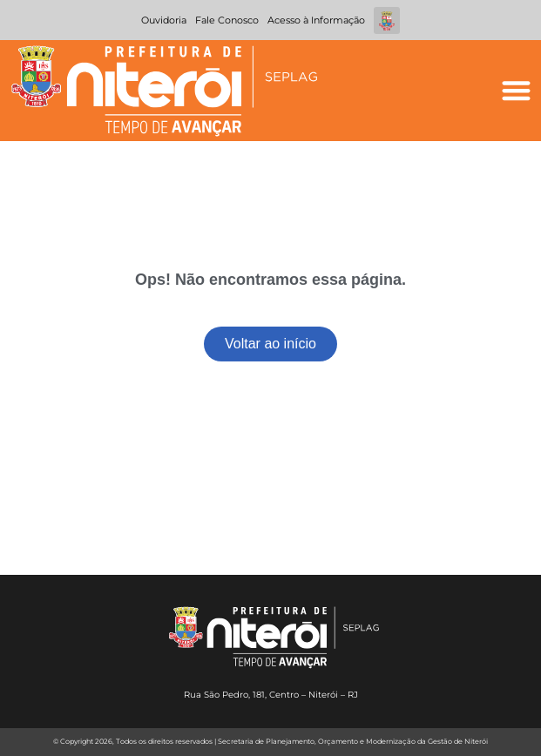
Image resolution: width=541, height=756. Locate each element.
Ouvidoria (164, 20)
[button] (516, 91)
